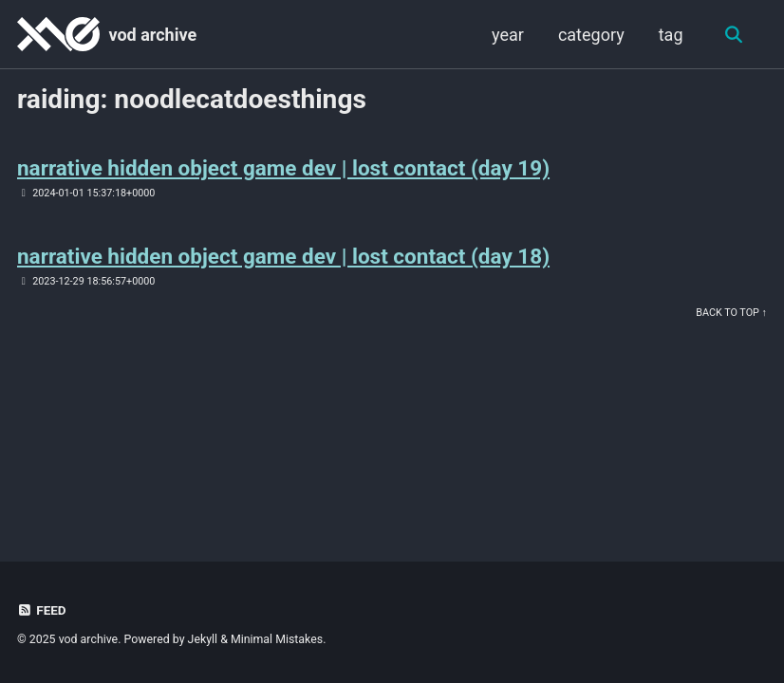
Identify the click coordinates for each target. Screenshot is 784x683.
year (508, 35)
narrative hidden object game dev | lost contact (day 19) (283, 168)
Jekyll (203, 639)
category (591, 35)
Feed (42, 610)
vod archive (152, 35)
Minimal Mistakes (277, 639)
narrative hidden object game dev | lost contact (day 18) (283, 256)
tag (671, 35)
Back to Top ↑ (731, 313)
